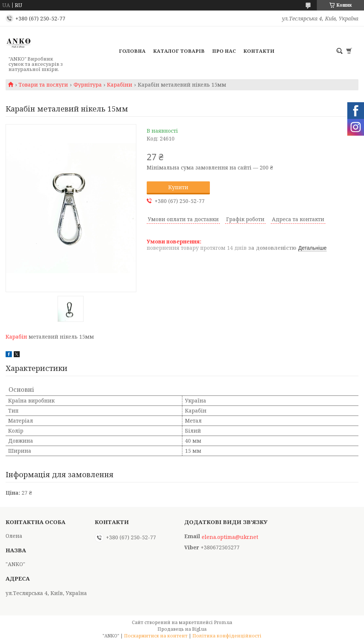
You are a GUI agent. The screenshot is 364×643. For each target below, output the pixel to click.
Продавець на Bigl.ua (182, 629)
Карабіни (120, 85)
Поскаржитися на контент (156, 636)
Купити (178, 187)
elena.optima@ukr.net (230, 537)
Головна (132, 51)
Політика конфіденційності (227, 636)
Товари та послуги (43, 85)
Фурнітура (88, 85)
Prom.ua (223, 622)
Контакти (259, 51)
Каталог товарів (179, 51)
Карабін (16, 337)
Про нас (224, 51)
